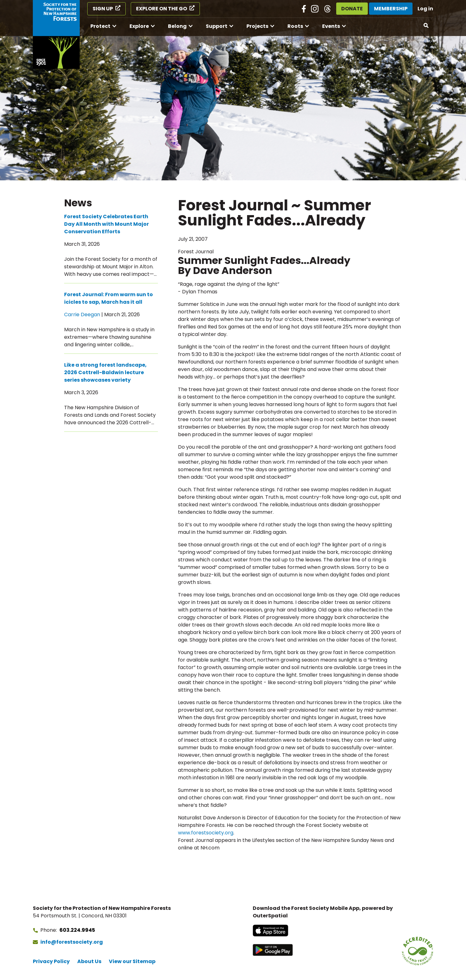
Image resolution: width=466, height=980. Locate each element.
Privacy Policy (51, 961)
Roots (295, 26)
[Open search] (426, 26)
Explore (139, 26)
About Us (89, 961)
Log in (425, 9)
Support (217, 26)
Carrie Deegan (82, 315)
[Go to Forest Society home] (56, 34)
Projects (257, 26)
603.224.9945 (77, 930)
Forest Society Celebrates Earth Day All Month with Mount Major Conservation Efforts (106, 224)
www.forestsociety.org (206, 833)
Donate (352, 9)
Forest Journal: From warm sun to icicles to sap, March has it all (109, 298)
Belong (177, 26)
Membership (391, 9)
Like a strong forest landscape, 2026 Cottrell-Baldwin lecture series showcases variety (105, 372)
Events (331, 26)
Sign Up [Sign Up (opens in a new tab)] (103, 9)
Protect (100, 26)
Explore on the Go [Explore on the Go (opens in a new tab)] (162, 9)
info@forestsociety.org (72, 942)
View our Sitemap (132, 961)
